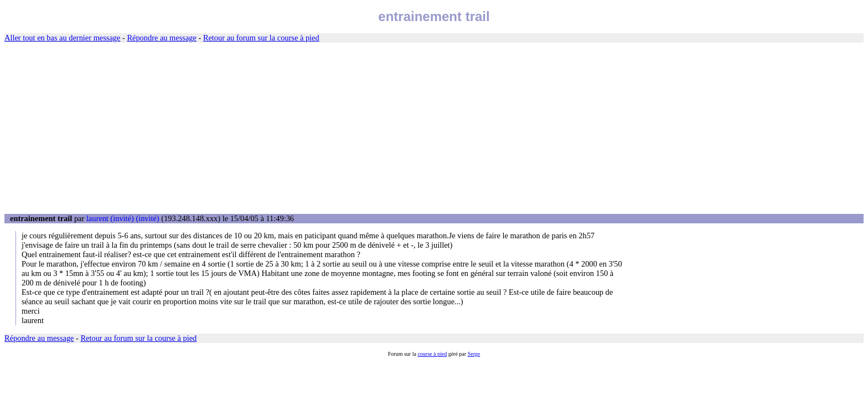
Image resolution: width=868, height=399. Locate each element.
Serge (474, 354)
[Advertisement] (434, 129)
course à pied (432, 354)
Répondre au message (161, 38)
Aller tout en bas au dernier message (62, 38)
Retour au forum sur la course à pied (261, 38)
